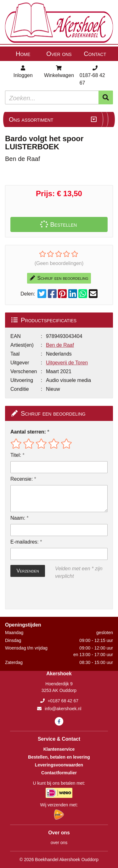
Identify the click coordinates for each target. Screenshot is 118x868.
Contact (95, 54)
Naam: (18, 518)
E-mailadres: (25, 542)
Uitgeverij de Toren (67, 363)
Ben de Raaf (60, 345)
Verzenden (28, 571)
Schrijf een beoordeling (59, 278)
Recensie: (22, 479)
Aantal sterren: (28, 432)
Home (23, 54)
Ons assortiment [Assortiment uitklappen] (31, 119)
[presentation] (51, 594)
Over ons (59, 54)
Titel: (16, 455)
